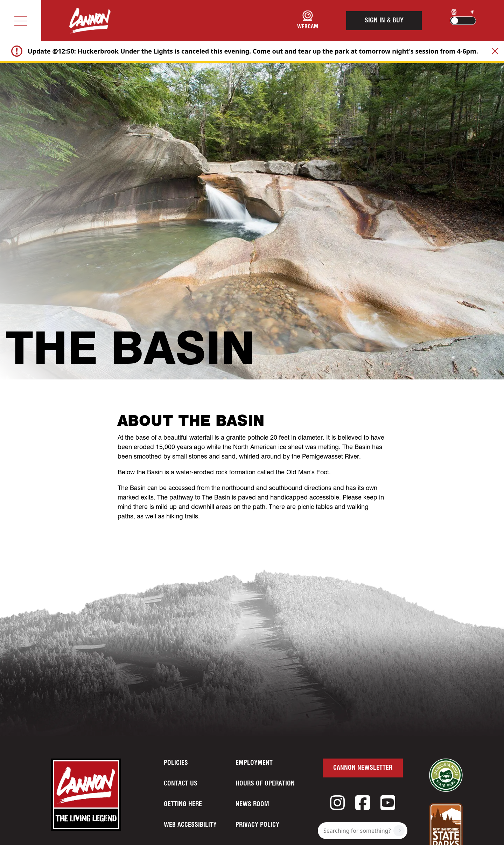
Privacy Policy (257, 825)
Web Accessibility (190, 825)
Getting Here (183, 804)
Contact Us (181, 784)
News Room (252, 804)
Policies (176, 763)
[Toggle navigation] (21, 21)
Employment (254, 763)
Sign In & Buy (384, 21)
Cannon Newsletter (363, 768)
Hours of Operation (265, 784)
